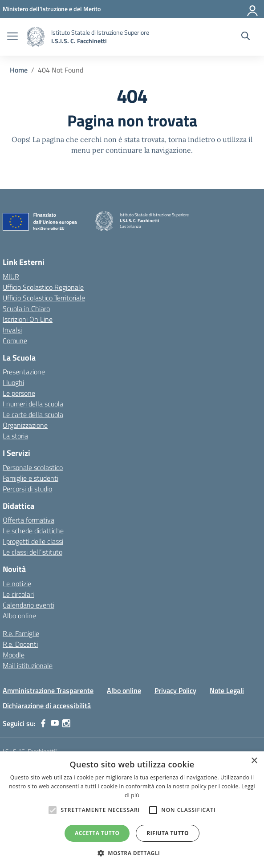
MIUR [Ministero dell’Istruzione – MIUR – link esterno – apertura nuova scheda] (11, 276)
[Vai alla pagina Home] (19, 70)
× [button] (254, 761)
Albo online (19, 616)
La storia (15, 436)
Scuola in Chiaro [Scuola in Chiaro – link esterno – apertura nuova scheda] (26, 308)
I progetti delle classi (33, 541)
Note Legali (227, 690)
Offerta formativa (28, 520)
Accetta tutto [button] (97, 833)
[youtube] (55, 723)
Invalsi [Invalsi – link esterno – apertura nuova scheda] (12, 330)
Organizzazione (25, 425)
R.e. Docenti (20, 644)
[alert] (132, 810)
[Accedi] (253, 9)
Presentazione (24, 372)
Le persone (19, 393)
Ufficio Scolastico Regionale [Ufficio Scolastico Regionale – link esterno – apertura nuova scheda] (43, 287)
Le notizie (17, 584)
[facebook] (43, 723)
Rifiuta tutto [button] (168, 833)
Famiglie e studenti (30, 478)
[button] (132, 853)
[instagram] (66, 723)
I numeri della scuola (33, 404)
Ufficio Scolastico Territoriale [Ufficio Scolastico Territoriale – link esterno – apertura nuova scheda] (44, 298)
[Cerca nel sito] (246, 37)
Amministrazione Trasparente (48, 690)
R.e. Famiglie (21, 633)
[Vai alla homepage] (36, 37)
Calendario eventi (28, 605)
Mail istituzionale (28, 665)
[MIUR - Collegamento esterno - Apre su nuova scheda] (52, 9)
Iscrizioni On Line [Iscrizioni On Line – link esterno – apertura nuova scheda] (28, 319)
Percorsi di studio (27, 489)
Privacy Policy (175, 690)
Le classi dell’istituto (32, 552)
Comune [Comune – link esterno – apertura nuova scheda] (15, 341)
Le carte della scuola (33, 414)
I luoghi (13, 382)
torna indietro (192, 139)
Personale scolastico (33, 467)
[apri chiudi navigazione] (12, 37)
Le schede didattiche (33, 531)
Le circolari (18, 594)
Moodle (14, 655)
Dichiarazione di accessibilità (47, 706)
